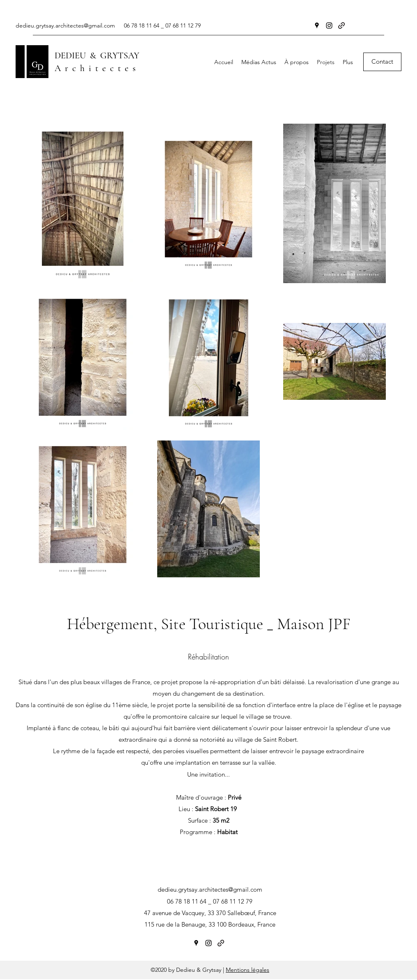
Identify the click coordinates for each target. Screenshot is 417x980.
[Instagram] (329, 25)
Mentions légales (247, 970)
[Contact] (382, 62)
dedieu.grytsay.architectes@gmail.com (65, 25)
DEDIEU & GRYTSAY (97, 55)
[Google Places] (317, 25)
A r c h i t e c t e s (95, 68)
